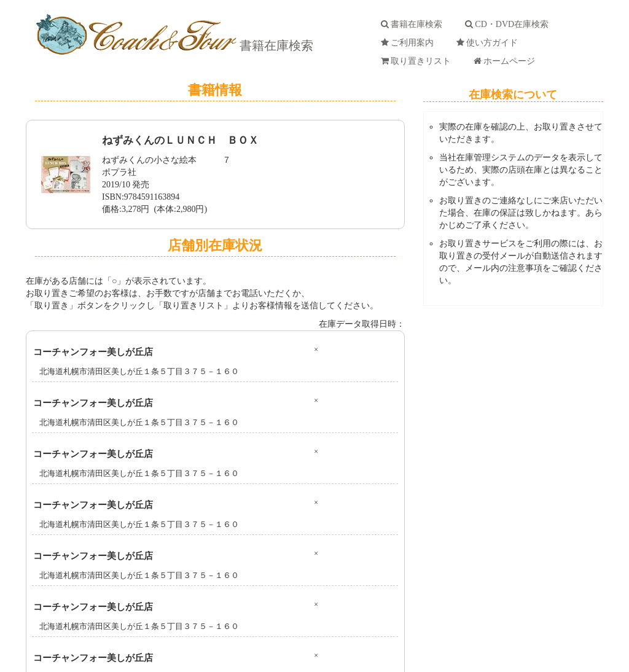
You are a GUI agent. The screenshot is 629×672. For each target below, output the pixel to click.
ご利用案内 (409, 43)
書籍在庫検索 (275, 45)
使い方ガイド (489, 43)
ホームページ (506, 61)
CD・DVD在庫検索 (509, 24)
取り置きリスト (418, 61)
